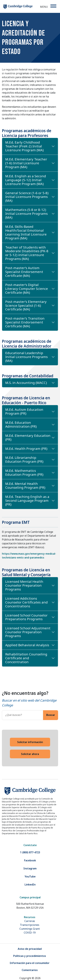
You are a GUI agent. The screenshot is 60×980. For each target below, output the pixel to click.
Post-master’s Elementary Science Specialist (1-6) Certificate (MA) (26, 305)
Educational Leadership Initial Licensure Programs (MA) (26, 357)
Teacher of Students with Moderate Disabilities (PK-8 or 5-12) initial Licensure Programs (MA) (27, 253)
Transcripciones (30, 925)
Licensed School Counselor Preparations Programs (26, 617)
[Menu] (53, 6)
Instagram (30, 868)
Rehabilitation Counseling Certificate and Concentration (26, 658)
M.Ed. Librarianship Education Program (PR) (24, 459)
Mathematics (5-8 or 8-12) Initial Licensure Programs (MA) (26, 213)
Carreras (30, 921)
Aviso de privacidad (30, 949)
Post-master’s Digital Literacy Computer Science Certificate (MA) (27, 289)
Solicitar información (30, 742)
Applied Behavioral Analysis (27, 645)
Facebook (30, 860)
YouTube (30, 876)
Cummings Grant (30, 929)
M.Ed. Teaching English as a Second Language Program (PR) (27, 500)
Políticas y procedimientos (30, 956)
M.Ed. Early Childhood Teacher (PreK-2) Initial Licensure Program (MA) (24, 146)
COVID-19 (30, 933)
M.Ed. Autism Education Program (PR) (24, 411)
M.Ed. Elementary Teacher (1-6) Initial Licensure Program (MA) (26, 163)
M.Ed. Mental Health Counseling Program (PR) (25, 485)
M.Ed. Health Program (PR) (26, 449)
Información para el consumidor (30, 963)
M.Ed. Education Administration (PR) (21, 424)
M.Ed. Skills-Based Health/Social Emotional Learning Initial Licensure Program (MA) (26, 232)
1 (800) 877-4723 (30, 852)
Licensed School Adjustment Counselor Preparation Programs (28, 632)
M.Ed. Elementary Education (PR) (28, 437)
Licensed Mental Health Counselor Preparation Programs (24, 585)
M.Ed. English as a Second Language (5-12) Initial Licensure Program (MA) (26, 180)
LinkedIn (30, 885)
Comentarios (30, 970)
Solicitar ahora (30, 754)
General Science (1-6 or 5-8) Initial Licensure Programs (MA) (27, 197)
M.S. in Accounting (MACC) (26, 383)
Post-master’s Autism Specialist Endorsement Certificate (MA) (24, 272)
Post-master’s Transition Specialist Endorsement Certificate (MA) (25, 322)
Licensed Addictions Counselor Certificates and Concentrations (26, 602)
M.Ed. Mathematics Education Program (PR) (24, 472)
